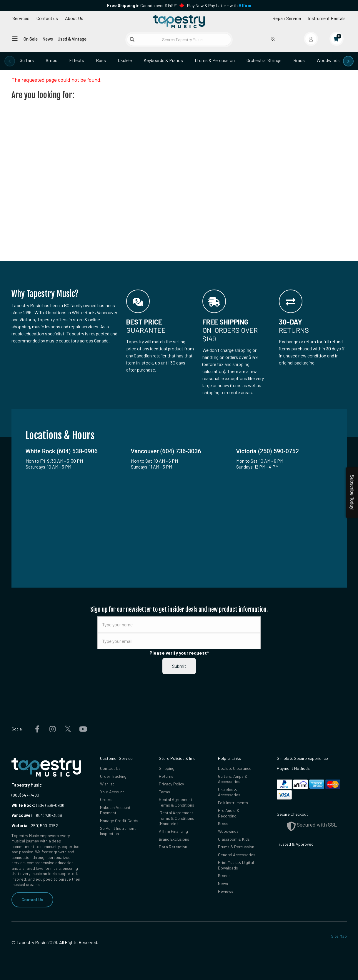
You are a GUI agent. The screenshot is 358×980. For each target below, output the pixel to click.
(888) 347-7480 (25, 795)
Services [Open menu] (21, 18)
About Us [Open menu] (74, 18)
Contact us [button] (47, 18)
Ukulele (125, 60)
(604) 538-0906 (38, 805)
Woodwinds (328, 60)
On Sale (31, 39)
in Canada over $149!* (142, 5)
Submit (179, 666)
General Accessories (237, 855)
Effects (77, 60)
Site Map (339, 936)
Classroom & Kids (234, 839)
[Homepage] (179, 21)
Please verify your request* (179, 653)
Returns (166, 776)
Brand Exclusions (174, 839)
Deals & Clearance (235, 768)
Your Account (112, 792)
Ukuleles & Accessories (229, 792)
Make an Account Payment (115, 810)
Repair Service (287, 18)
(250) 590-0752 (35, 826)
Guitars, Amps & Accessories (233, 779)
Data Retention (173, 847)
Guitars (27, 60)
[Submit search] (132, 39)
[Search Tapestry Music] (179, 40)
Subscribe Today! (352, 493)
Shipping (167, 768)
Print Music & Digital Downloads (236, 865)
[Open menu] (15, 39)
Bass (101, 60)
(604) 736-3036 (37, 815)
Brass (299, 60)
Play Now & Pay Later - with (219, 5)
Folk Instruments (233, 803)
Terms (164, 792)
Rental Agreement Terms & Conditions (176, 802)
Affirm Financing (173, 831)
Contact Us (32, 900)
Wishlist (107, 784)
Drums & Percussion (215, 60)
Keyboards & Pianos (163, 60)
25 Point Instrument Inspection (118, 831)
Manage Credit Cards (119, 821)
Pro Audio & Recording (229, 813)
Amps (51, 60)
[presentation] (10, 61)
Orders (106, 799)
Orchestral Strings (264, 60)
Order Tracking (113, 776)
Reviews (226, 891)
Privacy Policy (171, 784)
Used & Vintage (72, 39)
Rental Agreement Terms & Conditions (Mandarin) (176, 818)
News (48, 39)
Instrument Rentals (327, 18)
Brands (224, 876)
